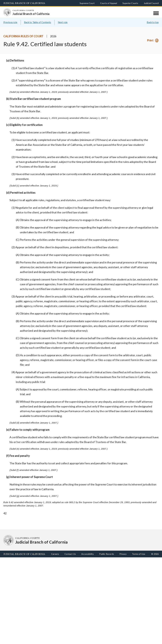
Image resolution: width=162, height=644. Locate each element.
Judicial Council (151, 3)
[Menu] (156, 13)
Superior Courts (130, 3)
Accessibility (88, 554)
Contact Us (70, 554)
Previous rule (10, 22)
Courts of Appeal (109, 3)
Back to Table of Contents (38, 22)
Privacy (123, 554)
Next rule (63, 22)
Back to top (153, 22)
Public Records (107, 554)
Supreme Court (87, 3)
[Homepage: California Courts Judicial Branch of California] (7, 12)
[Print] (153, 40)
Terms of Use (139, 554)
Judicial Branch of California (24, 3)
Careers (55, 554)
